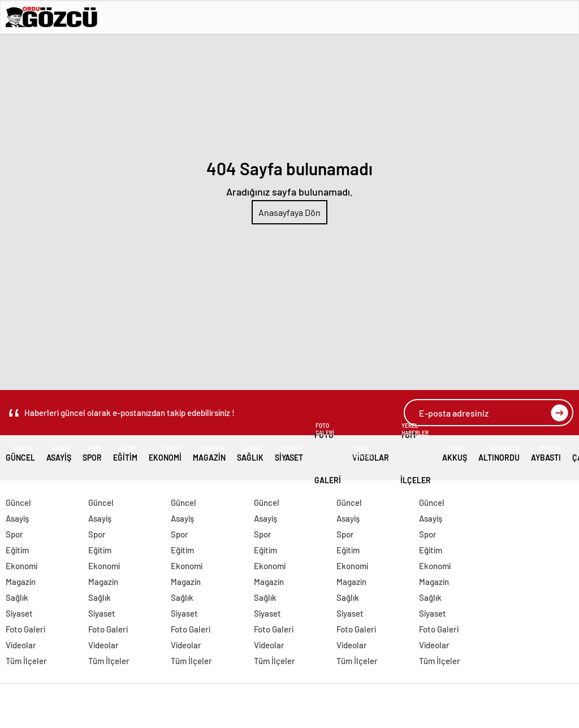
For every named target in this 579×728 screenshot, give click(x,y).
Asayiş (59, 454)
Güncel (20, 454)
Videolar (371, 454)
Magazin (209, 454)
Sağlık (250, 454)
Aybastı (546, 454)
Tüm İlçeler (416, 454)
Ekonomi (165, 454)
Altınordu (499, 454)
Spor (92, 454)
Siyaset (289, 454)
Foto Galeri (328, 454)
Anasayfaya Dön (289, 212)
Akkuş (455, 454)
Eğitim (125, 454)
